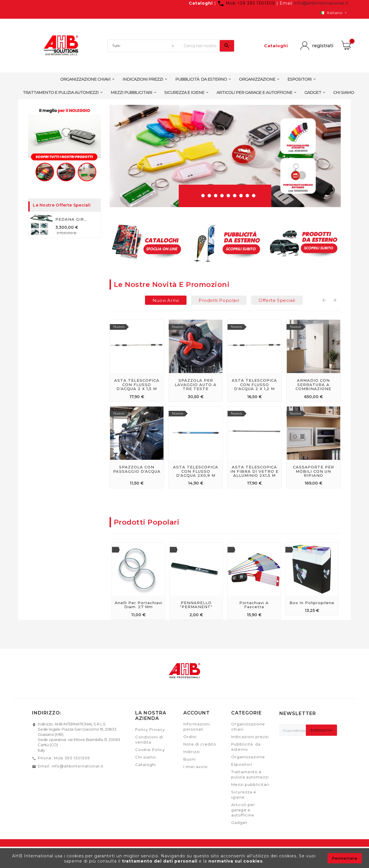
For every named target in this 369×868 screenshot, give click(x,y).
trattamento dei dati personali (160, 861)
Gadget (239, 822)
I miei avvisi (195, 767)
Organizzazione (248, 757)
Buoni (190, 759)
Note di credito (200, 744)
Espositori (242, 764)
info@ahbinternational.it (321, 3)
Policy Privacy (150, 729)
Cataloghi (201, 3)
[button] (197, 196)
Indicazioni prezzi (250, 737)
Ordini (190, 737)
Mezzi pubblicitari (250, 784)
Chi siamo (146, 757)
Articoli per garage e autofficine (243, 810)
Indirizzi (192, 752)
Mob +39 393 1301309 (247, 3)
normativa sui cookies (236, 861)
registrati (323, 46)
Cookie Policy (150, 750)
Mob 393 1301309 (72, 758)
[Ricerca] (200, 46)
